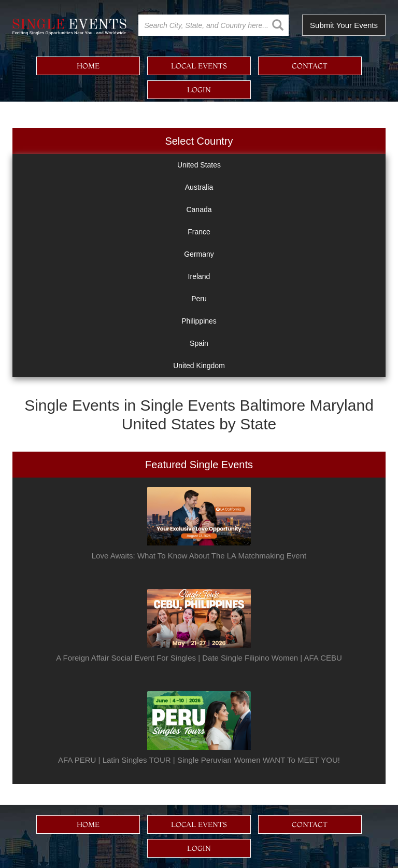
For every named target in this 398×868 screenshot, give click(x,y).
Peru (199, 299)
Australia (199, 187)
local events (199, 66)
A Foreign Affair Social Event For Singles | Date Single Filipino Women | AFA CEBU (199, 658)
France (199, 232)
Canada (199, 209)
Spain (199, 343)
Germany (199, 254)
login (199, 90)
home (88, 66)
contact (310, 66)
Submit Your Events (344, 25)
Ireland (199, 276)
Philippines (199, 321)
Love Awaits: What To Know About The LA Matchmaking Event (199, 556)
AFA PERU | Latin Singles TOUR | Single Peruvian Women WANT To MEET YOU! (199, 760)
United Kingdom (199, 366)
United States (199, 165)
